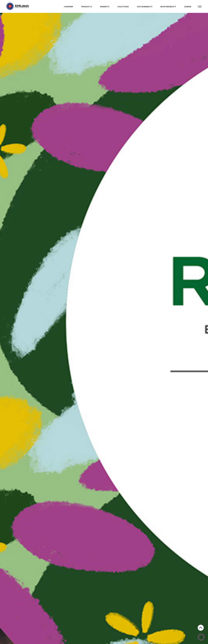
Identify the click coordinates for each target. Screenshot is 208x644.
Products (87, 7)
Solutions (123, 7)
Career (188, 7)
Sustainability (145, 7)
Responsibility (168, 7)
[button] (201, 637)
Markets (105, 7)
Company (69, 7)
